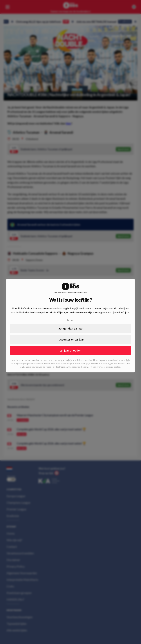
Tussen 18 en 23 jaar (70, 340)
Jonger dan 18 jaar (71, 329)
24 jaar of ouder (70, 351)
